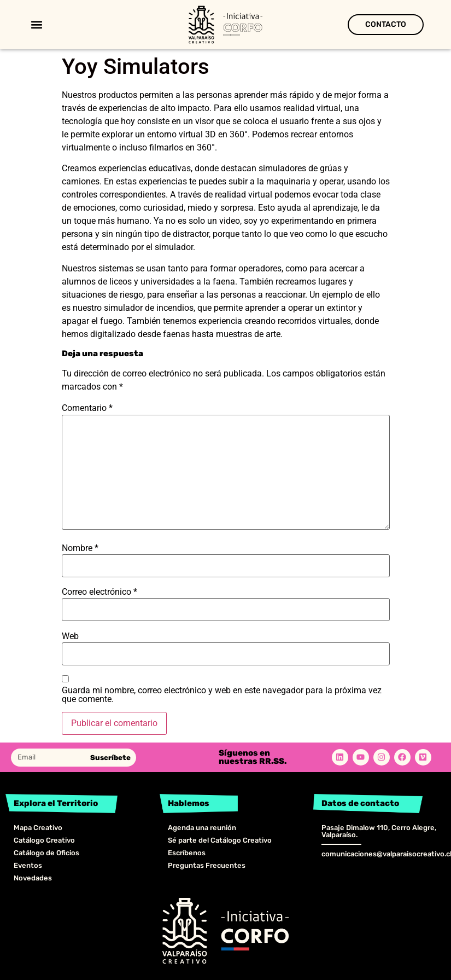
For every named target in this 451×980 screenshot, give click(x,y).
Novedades (33, 878)
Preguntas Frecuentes (207, 865)
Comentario (87, 408)
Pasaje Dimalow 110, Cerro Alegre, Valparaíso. (379, 831)
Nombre (80, 548)
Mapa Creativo (38, 828)
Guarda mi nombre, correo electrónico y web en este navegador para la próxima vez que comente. (222, 695)
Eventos (28, 865)
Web (70, 636)
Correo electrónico (99, 592)
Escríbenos (187, 853)
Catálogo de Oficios (46, 853)
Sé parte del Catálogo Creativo (220, 840)
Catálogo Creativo (44, 840)
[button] (36, 25)
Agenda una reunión (202, 828)
